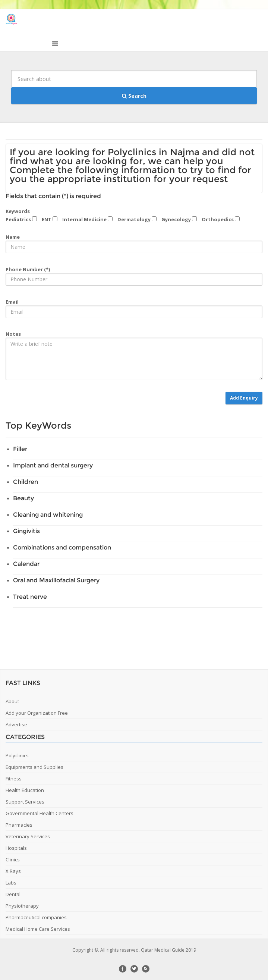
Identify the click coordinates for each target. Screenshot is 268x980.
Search (134, 96)
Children (26, 482)
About (12, 701)
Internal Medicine (87, 219)
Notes (13, 334)
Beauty (23, 498)
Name (13, 237)
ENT (50, 219)
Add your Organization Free (37, 713)
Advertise (16, 724)
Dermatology (137, 219)
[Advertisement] (136, 635)
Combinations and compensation (62, 547)
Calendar (26, 564)
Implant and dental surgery (53, 465)
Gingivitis (26, 531)
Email (12, 302)
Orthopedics (221, 219)
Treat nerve (30, 597)
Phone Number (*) (28, 269)
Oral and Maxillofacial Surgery (56, 580)
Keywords (18, 211)
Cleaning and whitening (48, 515)
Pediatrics (21, 219)
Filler (20, 449)
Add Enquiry (244, 398)
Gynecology (179, 219)
